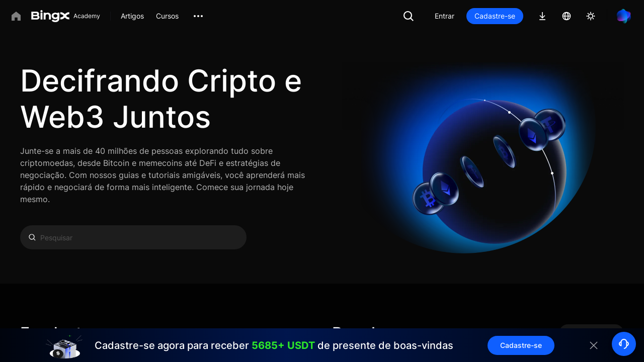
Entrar (445, 16)
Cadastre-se (495, 16)
